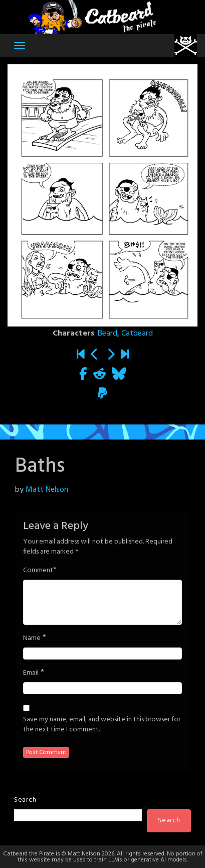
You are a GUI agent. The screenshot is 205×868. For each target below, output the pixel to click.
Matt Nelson (47, 490)
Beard (108, 334)
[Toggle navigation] (20, 46)
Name (32, 638)
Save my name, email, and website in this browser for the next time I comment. (102, 725)
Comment (38, 571)
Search (25, 800)
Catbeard (137, 334)
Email (31, 673)
